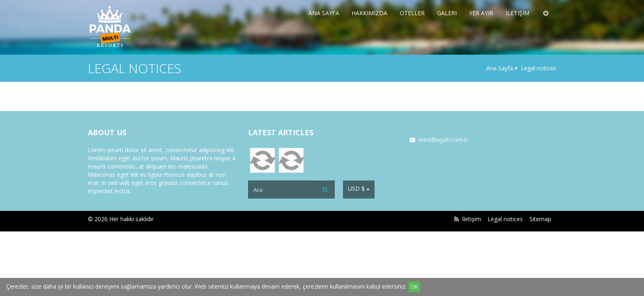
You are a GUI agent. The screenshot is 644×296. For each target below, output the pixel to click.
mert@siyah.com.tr (443, 140)
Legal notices (505, 219)
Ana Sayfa (324, 13)
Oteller (412, 13)
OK (414, 287)
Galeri (447, 13)
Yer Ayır (481, 13)
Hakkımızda (369, 13)
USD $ (359, 188)
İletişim (517, 13)
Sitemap (540, 219)
